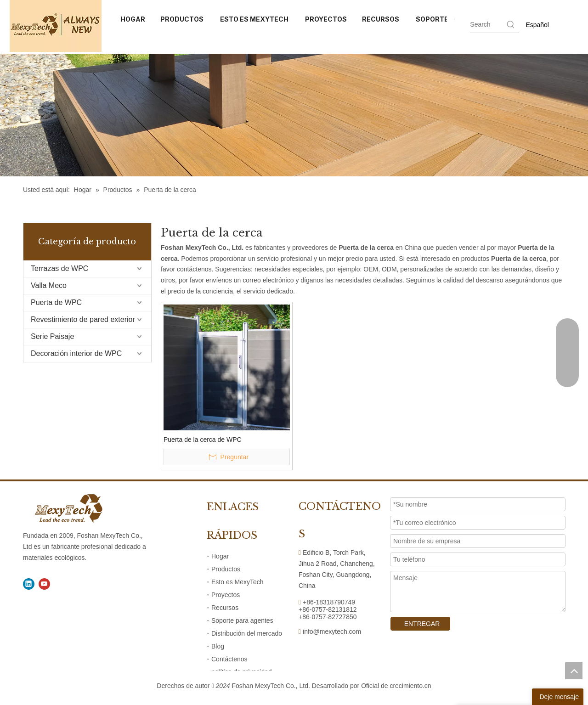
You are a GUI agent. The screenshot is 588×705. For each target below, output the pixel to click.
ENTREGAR (420, 624)
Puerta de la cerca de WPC (203, 440)
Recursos (225, 608)
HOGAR (133, 19)
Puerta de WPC (56, 302)
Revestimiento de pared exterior (83, 319)
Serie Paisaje (52, 336)
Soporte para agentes (242, 620)
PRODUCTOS (183, 19)
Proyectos (226, 595)
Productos (226, 569)
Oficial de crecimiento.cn (396, 686)
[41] (294, 115)
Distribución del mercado (247, 633)
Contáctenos (229, 659)
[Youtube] (44, 584)
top (574, 671)
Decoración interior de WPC (76, 353)
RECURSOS (381, 19)
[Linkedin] (29, 584)
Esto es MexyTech (237, 582)
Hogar (220, 556)
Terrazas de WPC (59, 268)
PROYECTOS (326, 19)
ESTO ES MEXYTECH (255, 19)
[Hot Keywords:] (511, 24)
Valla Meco (49, 285)
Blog (218, 646)
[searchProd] (488, 24)
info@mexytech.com (332, 632)
